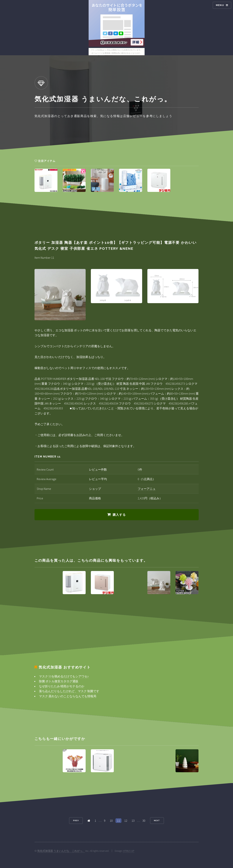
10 (111, 821)
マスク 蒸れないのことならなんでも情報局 (68, 696)
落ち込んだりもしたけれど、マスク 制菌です (69, 691)
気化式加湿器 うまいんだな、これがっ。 (61, 851)
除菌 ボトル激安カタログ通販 (59, 681)
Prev (76, 820)
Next (157, 820)
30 (144, 821)
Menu (220, 5)
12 (126, 821)
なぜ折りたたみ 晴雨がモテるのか (62, 686)
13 (133, 821)
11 (118, 821)
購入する (119, 515)
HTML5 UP (129, 851)
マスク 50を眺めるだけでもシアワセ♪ (64, 676)
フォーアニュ (147, 489)
